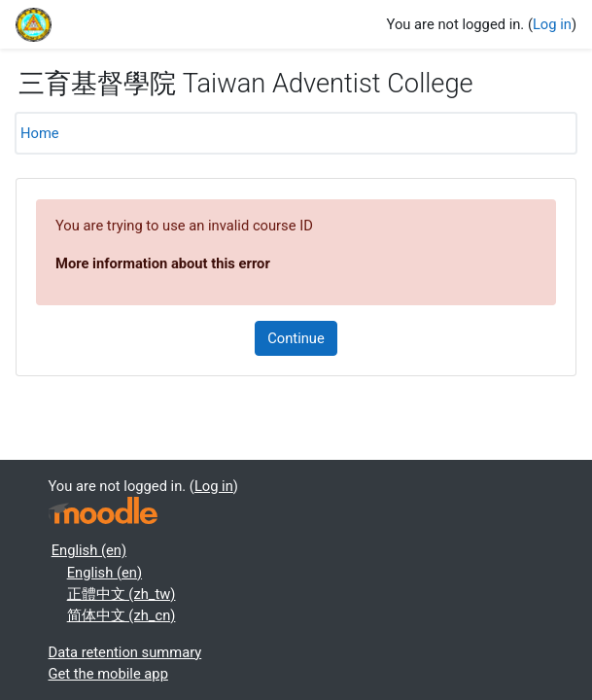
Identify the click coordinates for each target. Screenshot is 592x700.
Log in (552, 24)
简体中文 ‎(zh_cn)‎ (122, 615)
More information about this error (163, 263)
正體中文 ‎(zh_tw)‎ (122, 594)
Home (40, 133)
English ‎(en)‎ (89, 550)
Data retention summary (125, 652)
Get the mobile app (108, 674)
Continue (296, 338)
